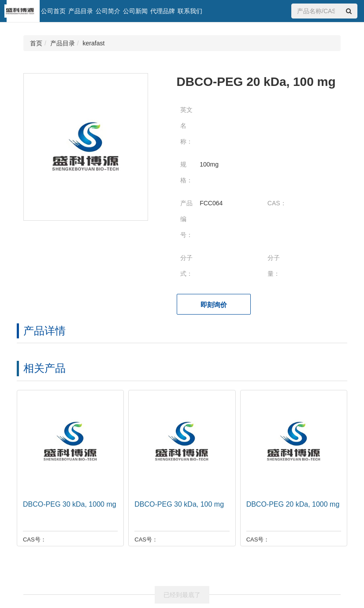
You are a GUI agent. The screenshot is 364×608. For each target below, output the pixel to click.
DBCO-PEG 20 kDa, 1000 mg (291, 504)
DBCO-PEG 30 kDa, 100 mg (177, 504)
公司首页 (53, 11)
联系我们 (190, 11)
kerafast (94, 43)
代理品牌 (163, 11)
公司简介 (108, 11)
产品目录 (81, 11)
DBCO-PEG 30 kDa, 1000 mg (68, 504)
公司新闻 (135, 11)
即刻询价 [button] (214, 305)
